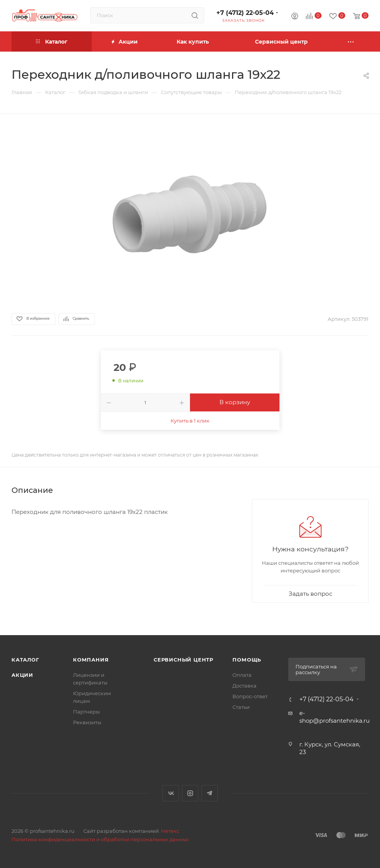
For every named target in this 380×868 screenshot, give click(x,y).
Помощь (247, 660)
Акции (22, 675)
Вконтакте (171, 793)
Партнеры (86, 712)
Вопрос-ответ (250, 696)
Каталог (25, 660)
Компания (91, 660)
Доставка (244, 686)
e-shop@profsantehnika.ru (335, 717)
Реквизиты (87, 722)
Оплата (242, 675)
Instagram (190, 793)
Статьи (241, 707)
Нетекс (170, 831)
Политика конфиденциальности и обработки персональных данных (100, 839)
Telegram (210, 793)
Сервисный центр (184, 660)
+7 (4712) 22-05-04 (245, 13)
